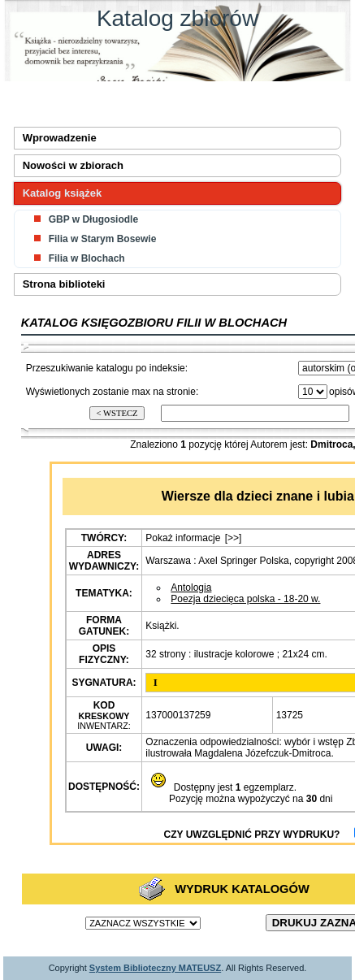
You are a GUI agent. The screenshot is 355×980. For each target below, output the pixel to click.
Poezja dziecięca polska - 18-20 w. (245, 599)
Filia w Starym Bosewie (103, 239)
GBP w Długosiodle (93, 219)
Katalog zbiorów (177, 18)
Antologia (191, 588)
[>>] (234, 538)
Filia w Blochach (87, 258)
